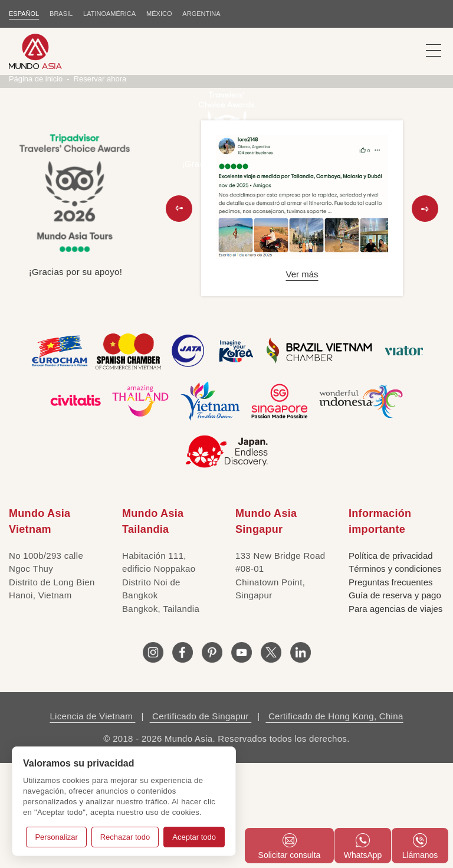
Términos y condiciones (395, 674)
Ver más (302, 379)
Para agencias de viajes (395, 713)
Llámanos (420, 846)
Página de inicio (36, 183)
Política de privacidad (391, 660)
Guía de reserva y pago (395, 700)
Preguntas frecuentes (391, 687)
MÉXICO (159, 14)
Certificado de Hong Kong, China (334, 821)
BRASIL (61, 14)
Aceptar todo (194, 837)
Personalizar (56, 837)
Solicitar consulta (290, 846)
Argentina (202, 14)
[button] (179, 313)
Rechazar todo (125, 837)
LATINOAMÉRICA (109, 14)
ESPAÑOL (24, 14)
